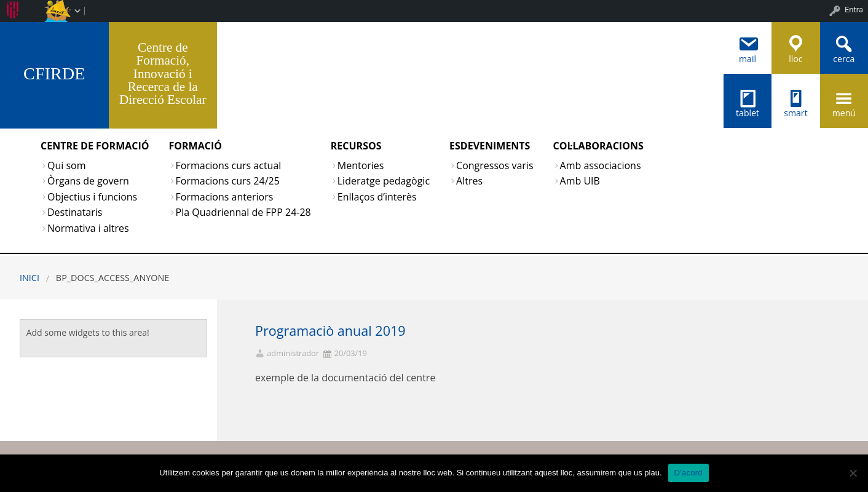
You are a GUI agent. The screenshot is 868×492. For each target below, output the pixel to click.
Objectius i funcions (92, 197)
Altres (469, 181)
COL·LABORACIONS (598, 146)
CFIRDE (54, 73)
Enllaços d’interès (377, 197)
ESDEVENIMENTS (490, 146)
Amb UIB (580, 181)
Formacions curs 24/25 (228, 181)
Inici (30, 278)
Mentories (361, 165)
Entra (854, 10)
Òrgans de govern (88, 181)
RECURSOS (356, 146)
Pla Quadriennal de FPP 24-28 (243, 212)
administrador (293, 353)
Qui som (67, 165)
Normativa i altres (88, 228)
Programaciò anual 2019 (330, 331)
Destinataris (75, 212)
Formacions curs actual (229, 165)
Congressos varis (495, 165)
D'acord (688, 473)
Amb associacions (601, 165)
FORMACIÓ (195, 146)
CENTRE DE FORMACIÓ (95, 146)
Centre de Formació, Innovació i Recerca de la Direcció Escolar (163, 73)
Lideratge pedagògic (384, 181)
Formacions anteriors (225, 197)
